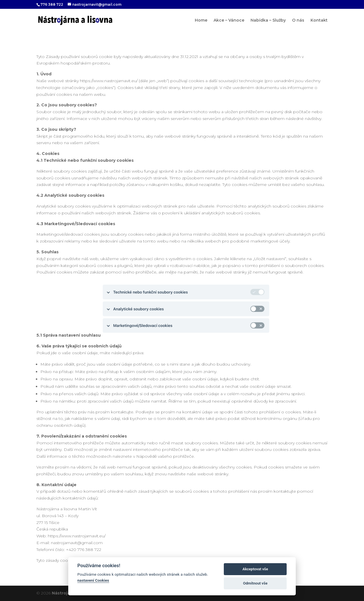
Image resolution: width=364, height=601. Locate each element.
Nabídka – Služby (268, 20)
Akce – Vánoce (229, 20)
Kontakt (319, 20)
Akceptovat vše (255, 569)
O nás (298, 20)
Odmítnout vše (255, 583)
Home (201, 20)
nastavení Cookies (93, 580)
